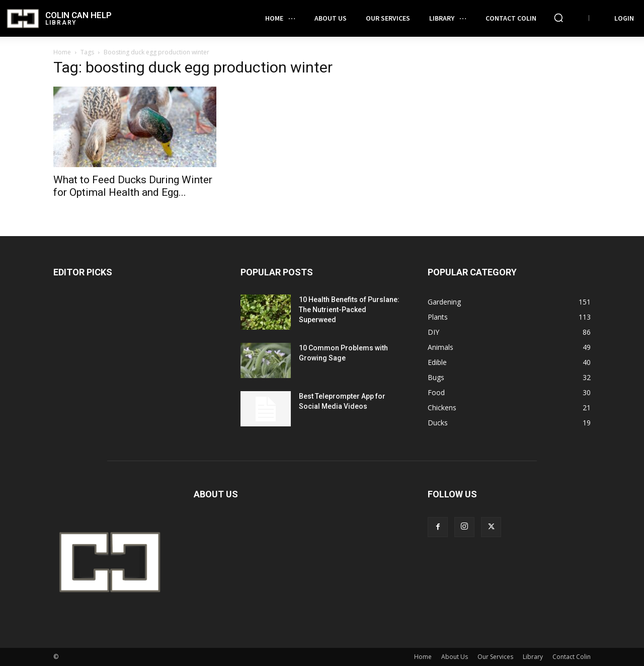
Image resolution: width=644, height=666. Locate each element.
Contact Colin (572, 657)
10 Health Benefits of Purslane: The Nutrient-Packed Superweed (349, 310)
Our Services (495, 657)
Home (62, 52)
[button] (558, 18)
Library (533, 657)
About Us (455, 657)
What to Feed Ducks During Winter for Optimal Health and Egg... (133, 186)
